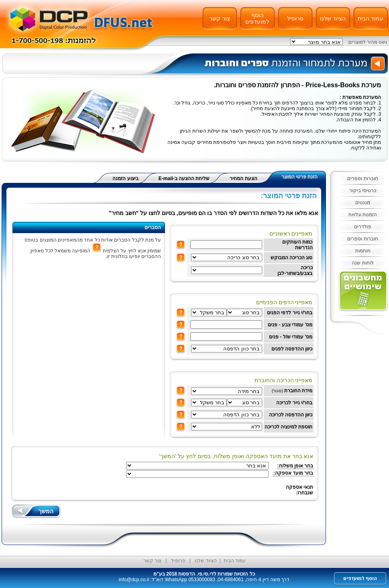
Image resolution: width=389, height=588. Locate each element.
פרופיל (295, 18)
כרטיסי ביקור (363, 191)
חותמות (363, 251)
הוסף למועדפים (257, 18)
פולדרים (363, 227)
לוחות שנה (363, 263)
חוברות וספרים (363, 178)
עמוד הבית (371, 18)
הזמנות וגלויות (363, 215)
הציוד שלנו (333, 18)
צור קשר (220, 18)
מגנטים (363, 203)
